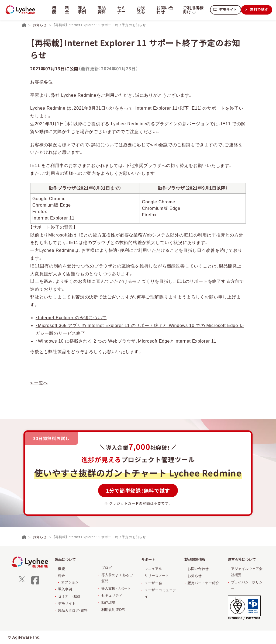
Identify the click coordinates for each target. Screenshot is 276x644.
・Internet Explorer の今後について (71, 318)
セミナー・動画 (69, 596)
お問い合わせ (163, 10)
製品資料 (101, 10)
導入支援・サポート (116, 588)
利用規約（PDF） (113, 610)
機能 (61, 569)
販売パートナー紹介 (203, 583)
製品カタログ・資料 (73, 610)
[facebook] (35, 584)
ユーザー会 (153, 583)
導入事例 (82, 10)
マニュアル (153, 569)
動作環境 (108, 602)
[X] (22, 581)
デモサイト (226, 10)
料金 (67, 10)
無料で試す (258, 10)
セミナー (120, 10)
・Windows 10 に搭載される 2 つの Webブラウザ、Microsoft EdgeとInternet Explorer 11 (126, 341)
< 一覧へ (39, 383)
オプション (70, 582)
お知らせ (195, 576)
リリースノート (157, 576)
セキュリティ (112, 595)
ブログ (107, 568)
